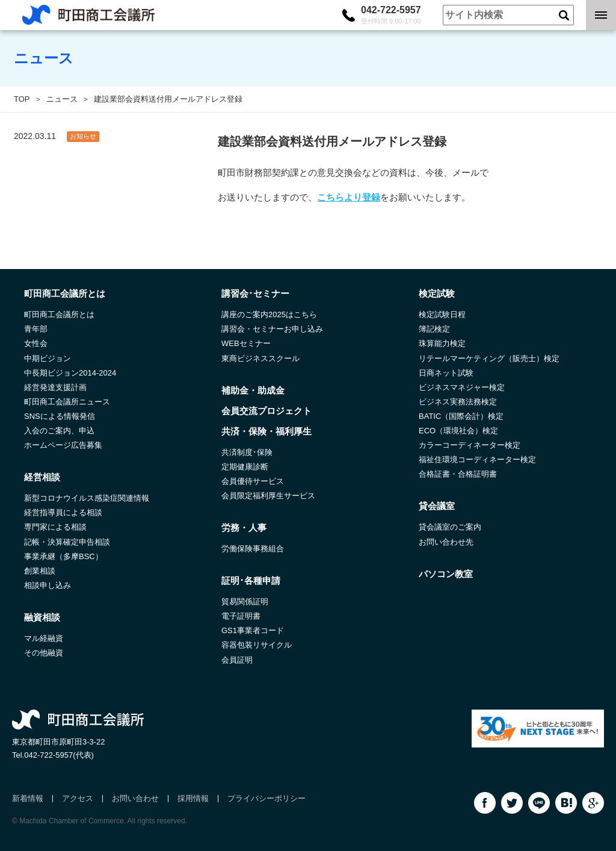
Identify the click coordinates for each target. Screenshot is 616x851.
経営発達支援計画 (55, 387)
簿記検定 (434, 329)
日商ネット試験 (446, 373)
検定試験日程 (442, 314)
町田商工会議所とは (59, 314)
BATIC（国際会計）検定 (461, 416)
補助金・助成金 (253, 390)
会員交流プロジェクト (266, 411)
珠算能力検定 (442, 343)
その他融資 (44, 653)
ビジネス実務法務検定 (458, 402)
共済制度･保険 (247, 452)
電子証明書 (241, 616)
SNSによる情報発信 (60, 416)
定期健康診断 (245, 467)
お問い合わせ (135, 798)
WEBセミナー (246, 343)
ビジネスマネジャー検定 (462, 387)
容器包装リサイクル (257, 645)
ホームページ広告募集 (63, 445)
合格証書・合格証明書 (458, 474)
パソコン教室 (446, 574)
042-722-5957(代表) (59, 755)
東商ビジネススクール (260, 358)
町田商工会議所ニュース (67, 402)
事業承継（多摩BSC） (63, 556)
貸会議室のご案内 (450, 527)
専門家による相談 (55, 527)
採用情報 (193, 798)
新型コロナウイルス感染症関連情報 (87, 498)
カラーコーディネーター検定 (470, 445)
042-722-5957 (391, 15)
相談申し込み (48, 585)
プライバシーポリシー (266, 798)
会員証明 (237, 660)
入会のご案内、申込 (59, 431)
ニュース (62, 99)
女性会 (36, 343)
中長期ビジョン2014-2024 (70, 373)
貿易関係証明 (245, 602)
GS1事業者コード (253, 630)
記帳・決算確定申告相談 (67, 542)
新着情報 (28, 798)
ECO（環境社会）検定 (458, 431)
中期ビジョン (48, 358)
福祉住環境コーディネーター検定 (477, 460)
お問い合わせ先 (446, 542)
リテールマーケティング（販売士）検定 (489, 358)
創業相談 (40, 571)
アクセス (78, 798)
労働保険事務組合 (253, 549)
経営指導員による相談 (63, 512)
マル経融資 (44, 638)
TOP (22, 99)
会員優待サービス (253, 481)
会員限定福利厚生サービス (268, 496)
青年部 (36, 329)
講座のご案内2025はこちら (269, 314)
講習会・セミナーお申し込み (272, 329)
